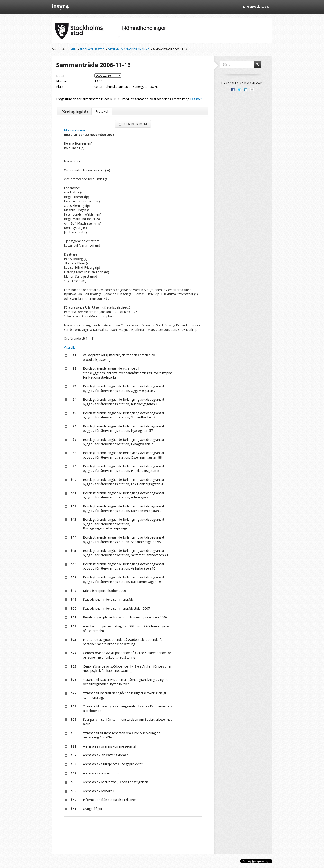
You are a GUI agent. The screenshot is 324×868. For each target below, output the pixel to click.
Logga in (267, 7)
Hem (74, 49)
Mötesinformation (77, 130)
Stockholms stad (92, 49)
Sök (259, 66)
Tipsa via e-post (252, 89)
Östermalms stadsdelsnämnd (129, 49)
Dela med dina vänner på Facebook (233, 89)
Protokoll (102, 111)
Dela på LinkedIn (246, 89)
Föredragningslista (75, 111)
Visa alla (70, 347)
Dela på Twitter (239, 89)
